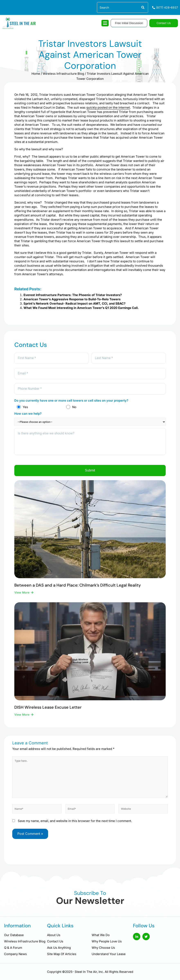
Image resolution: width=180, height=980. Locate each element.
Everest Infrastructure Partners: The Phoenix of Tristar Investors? (73, 295)
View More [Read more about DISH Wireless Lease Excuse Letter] (22, 718)
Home (36, 74)
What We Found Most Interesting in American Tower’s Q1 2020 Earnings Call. (81, 308)
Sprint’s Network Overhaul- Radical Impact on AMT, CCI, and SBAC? (74, 303)
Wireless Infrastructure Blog (63, 74)
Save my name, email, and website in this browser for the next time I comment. (75, 824)
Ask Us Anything (59, 948)
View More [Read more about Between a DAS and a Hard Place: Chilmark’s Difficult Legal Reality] (22, 595)
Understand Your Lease (109, 954)
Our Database (14, 935)
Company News (15, 954)
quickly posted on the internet (108, 107)
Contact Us (55, 941)
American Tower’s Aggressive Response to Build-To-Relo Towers (72, 299)
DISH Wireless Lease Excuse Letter (48, 710)
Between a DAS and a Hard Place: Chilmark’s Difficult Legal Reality (78, 588)
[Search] (143, 7)
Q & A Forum (13, 948)
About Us (54, 935)
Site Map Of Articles (62, 954)
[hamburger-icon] (105, 23)
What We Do (101, 935)
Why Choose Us (103, 948)
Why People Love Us (107, 941)
